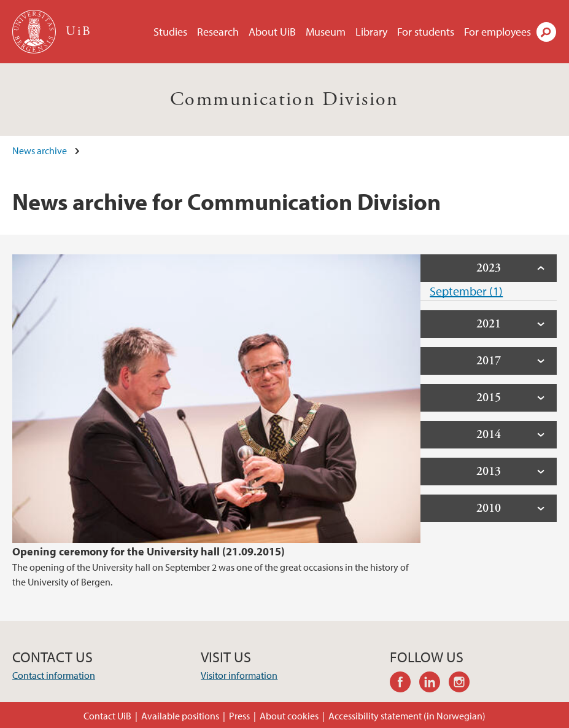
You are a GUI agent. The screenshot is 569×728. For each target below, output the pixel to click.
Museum (326, 32)
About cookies (289, 716)
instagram (463, 684)
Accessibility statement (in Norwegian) (407, 716)
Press (239, 716)
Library (371, 32)
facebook (404, 684)
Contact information (54, 675)
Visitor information (239, 675)
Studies (170, 32)
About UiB (272, 32)
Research (218, 32)
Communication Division (284, 100)
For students (426, 32)
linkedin (434, 684)
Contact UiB (107, 716)
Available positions (180, 716)
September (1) (466, 291)
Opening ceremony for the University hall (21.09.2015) (149, 551)
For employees (497, 32)
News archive (40, 151)
